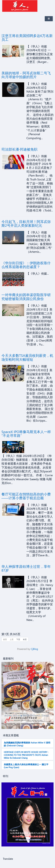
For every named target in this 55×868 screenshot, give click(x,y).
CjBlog (34, 649)
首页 (5, 639)
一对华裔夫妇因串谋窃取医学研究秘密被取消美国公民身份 (26, 297)
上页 (12, 639)
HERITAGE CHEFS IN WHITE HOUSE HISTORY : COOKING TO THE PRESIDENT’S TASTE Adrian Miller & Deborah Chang (26, 755)
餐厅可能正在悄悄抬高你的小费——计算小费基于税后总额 (26, 496)
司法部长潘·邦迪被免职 (19, 149)
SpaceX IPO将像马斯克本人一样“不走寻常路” (26, 433)
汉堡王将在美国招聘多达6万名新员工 (27, 37)
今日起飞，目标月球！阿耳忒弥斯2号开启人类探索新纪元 (26, 223)
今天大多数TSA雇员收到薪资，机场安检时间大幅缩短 (27, 357)
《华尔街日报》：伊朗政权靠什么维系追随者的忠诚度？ (26, 265)
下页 (18, 639)
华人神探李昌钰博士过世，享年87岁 (26, 568)
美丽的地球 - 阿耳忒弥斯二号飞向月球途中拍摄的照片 (26, 75)
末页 (25, 639)
